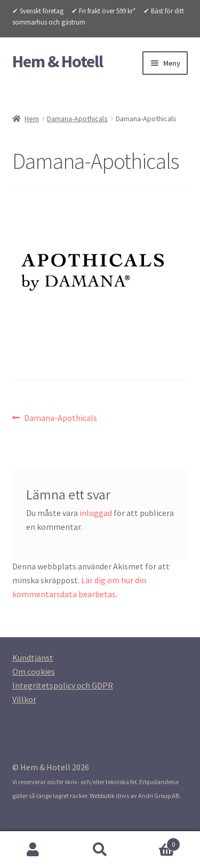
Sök (100, 850)
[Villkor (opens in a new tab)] (24, 699)
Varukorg (157, 842)
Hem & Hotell (58, 61)
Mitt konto (33, 850)
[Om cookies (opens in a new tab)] (34, 671)
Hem (32, 119)
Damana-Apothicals (77, 119)
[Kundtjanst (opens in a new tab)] (33, 658)
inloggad (96, 513)
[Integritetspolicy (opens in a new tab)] (63, 685)
